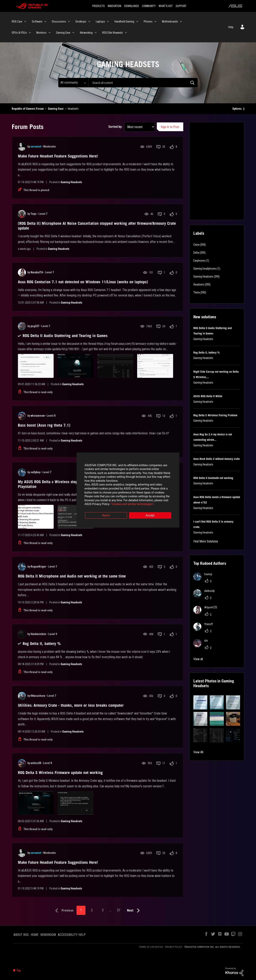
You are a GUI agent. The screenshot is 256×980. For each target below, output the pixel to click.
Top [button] (19, 970)
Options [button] (237, 109)
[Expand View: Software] (45, 21)
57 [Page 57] (119, 910)
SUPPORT (181, 6)
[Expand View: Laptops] (108, 21)
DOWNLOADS (132, 6)
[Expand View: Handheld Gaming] (137, 21)
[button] (200, 702)
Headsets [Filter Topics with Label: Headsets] (199, 284)
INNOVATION (114, 6)
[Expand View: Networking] (96, 33)
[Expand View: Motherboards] (181, 21)
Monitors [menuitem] (41, 33)
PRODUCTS (98, 6)
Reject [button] (106, 512)
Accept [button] (150, 512)
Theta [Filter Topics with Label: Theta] (197, 292)
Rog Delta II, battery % (42, 644)
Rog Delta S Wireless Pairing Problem (215, 415)
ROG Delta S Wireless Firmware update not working (60, 773)
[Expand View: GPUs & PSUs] (30, 33)
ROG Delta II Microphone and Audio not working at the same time (72, 576)
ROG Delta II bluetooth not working (213, 478)
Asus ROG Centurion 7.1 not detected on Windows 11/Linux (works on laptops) (83, 282)
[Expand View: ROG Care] (25, 21)
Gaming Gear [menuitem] (63, 33)
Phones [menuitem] (148, 21)
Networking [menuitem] (86, 33)
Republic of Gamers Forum (28, 109)
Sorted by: (115, 127)
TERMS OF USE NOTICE (151, 947)
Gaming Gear (56, 109)
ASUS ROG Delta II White (208, 396)
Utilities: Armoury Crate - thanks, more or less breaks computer (71, 705)
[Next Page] (134, 911)
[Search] (143, 83)
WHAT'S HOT (166, 6)
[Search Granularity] (73, 83)
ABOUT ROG (21, 935)
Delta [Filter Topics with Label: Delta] (196, 253)
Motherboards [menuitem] (170, 21)
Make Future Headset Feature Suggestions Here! (58, 156)
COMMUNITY (149, 6)
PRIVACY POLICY (174, 947)
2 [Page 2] (92, 910)
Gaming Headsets (71, 182)
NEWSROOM (48, 935)
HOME (34, 935)
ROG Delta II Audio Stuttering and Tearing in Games (65, 336)
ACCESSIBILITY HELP (72, 935)
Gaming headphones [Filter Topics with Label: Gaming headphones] (205, 269)
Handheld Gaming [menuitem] (124, 21)
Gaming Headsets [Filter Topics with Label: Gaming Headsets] (203, 277)
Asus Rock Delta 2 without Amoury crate (217, 459)
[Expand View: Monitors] (49, 33)
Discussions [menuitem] (59, 21)
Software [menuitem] (37, 21)
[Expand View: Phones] (155, 21)
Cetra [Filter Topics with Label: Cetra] (196, 245)
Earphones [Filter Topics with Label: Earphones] (199, 261)
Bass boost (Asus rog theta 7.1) (44, 425)
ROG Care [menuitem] (17, 21)
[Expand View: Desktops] (89, 21)
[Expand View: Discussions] (69, 21)
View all (198, 659)
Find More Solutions (206, 541)
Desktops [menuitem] (81, 21)
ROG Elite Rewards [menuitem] (112, 33)
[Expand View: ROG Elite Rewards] (126, 33)
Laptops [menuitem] (100, 21)
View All (198, 752)
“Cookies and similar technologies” (102, 501)
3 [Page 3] (103, 910)
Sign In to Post (170, 127)
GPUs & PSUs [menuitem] (19, 33)
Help (231, 27)
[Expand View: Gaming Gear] (73, 33)
